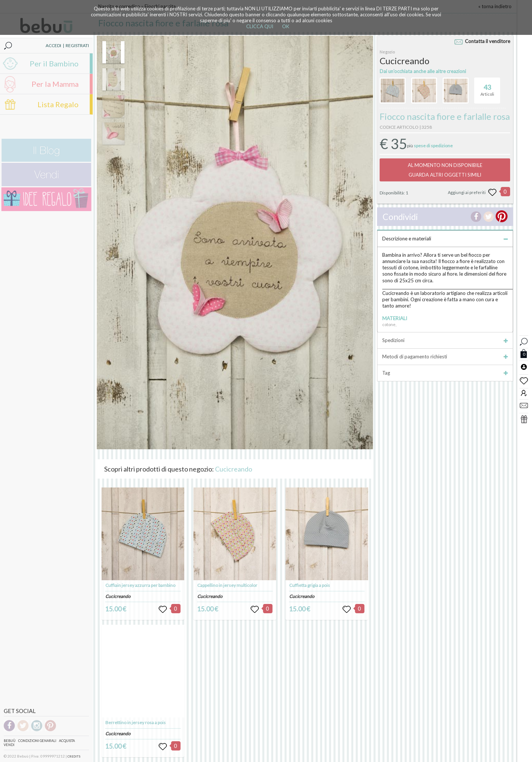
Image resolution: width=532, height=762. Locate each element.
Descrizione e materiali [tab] (445, 239)
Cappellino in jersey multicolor (227, 585)
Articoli (487, 87)
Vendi (9, 745)
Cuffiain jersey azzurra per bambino (140, 585)
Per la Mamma (55, 84)
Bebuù (10, 741)
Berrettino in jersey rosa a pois (136, 722)
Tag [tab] (445, 373)
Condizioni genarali (37, 741)
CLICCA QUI (260, 26)
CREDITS (74, 756)
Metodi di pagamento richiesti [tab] (445, 357)
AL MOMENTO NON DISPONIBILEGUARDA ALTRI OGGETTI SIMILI (445, 170)
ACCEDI (53, 45)
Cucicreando (234, 469)
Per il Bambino (54, 63)
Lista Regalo (58, 104)
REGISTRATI (77, 45)
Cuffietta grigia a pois (310, 585)
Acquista (67, 741)
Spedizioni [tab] (445, 340)
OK (286, 26)
